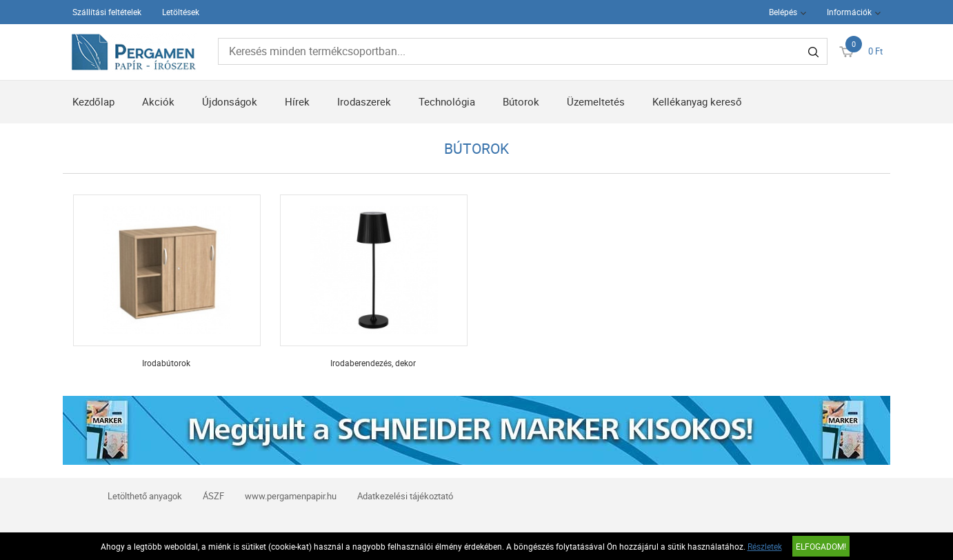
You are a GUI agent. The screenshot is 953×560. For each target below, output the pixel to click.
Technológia (447, 101)
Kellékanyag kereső (697, 101)
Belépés (783, 12)
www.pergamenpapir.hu (291, 496)
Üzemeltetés (596, 101)
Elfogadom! (821, 546)
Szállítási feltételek (107, 12)
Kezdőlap (93, 101)
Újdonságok (230, 101)
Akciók (158, 101)
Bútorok (521, 101)
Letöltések (181, 12)
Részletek (765, 546)
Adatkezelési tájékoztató (405, 496)
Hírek (297, 101)
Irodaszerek (364, 101)
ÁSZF (213, 496)
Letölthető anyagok (145, 496)
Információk (849, 12)
